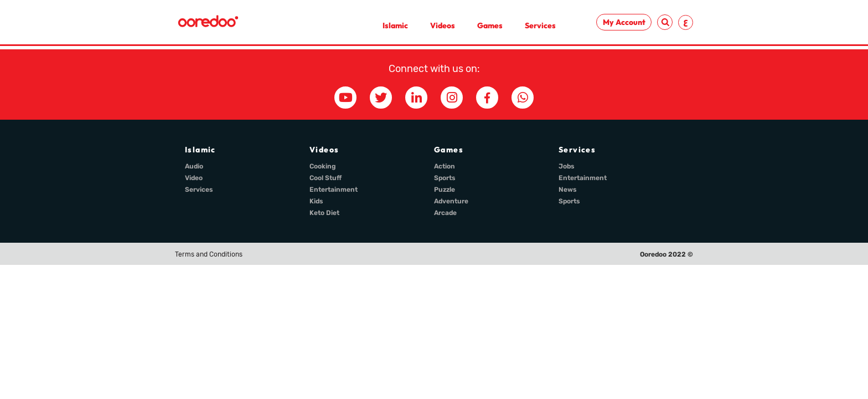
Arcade (445, 213)
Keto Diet (324, 213)
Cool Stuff (325, 178)
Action (445, 166)
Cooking (323, 166)
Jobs (567, 166)
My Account (624, 22)
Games (490, 25)
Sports (445, 178)
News (568, 190)
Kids (316, 201)
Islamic (395, 25)
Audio (194, 166)
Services (540, 25)
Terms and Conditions (209, 254)
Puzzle (445, 190)
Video (194, 178)
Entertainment (334, 190)
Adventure (451, 201)
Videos (443, 25)
